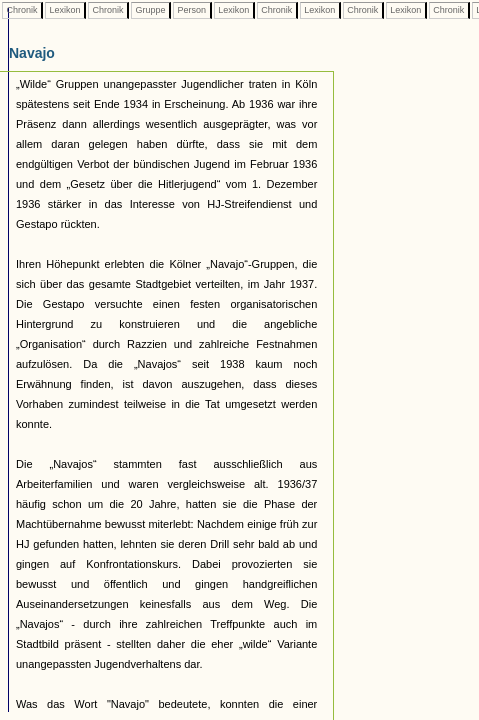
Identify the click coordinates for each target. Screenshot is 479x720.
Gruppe (150, 10)
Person (192, 10)
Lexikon (65, 10)
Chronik (22, 10)
